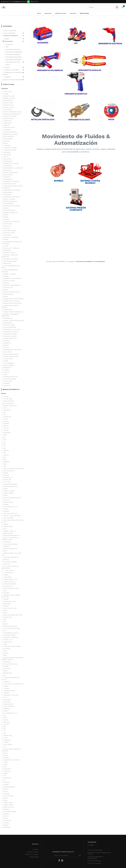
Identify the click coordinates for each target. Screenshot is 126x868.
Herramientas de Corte (13, 62)
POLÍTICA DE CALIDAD (94, 863)
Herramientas (9, 41)
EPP (7, 47)
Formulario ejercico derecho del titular (99, 853)
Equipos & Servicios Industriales (13, 80)
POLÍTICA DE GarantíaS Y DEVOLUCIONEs (95, 858)
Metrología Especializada (14, 59)
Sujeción (7, 67)
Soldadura (8, 77)
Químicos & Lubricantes (12, 70)
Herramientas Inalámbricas (14, 52)
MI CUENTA (91, 845)
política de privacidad (95, 850)
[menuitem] (39, 13)
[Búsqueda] (117, 7)
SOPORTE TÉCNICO (33, 852)
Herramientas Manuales (13, 54)
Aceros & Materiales (9, 33)
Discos (8, 65)
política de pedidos (94, 861)
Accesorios (9, 44)
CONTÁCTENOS (34, 857)
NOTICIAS (36, 849)
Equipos (7, 39)
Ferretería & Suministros (11, 36)
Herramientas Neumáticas (14, 57)
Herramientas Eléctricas (13, 49)
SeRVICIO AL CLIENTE (32, 855)
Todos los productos (10, 31)
